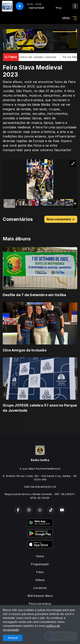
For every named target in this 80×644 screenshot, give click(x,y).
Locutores (40, 588)
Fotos (40, 572)
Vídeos (40, 580)
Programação (40, 564)
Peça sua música (40, 604)
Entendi (13, 638)
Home (40, 556)
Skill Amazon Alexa (40, 596)
